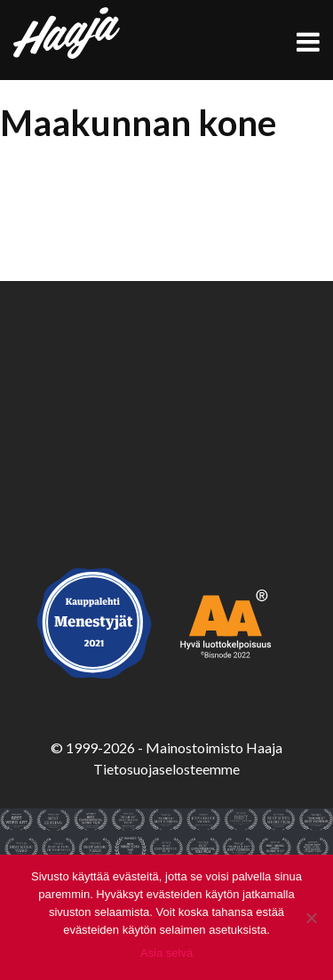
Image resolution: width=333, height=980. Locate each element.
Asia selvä (166, 953)
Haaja (67, 33)
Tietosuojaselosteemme (166, 769)
